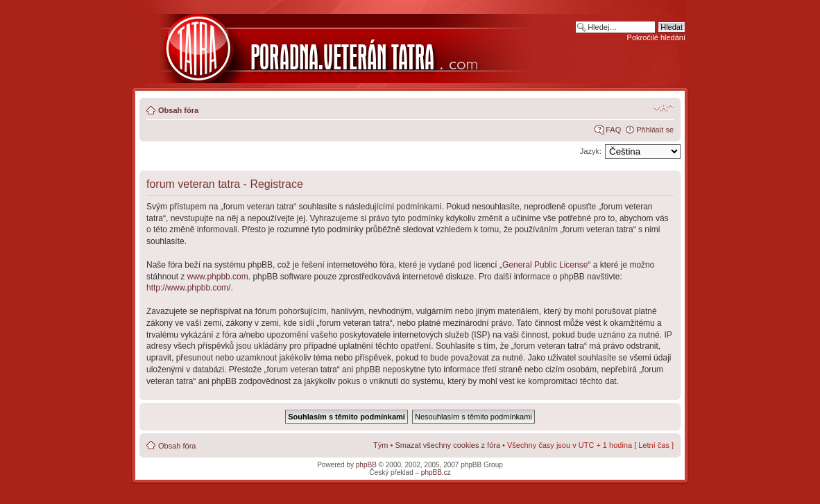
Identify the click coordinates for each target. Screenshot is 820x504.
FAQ (613, 130)
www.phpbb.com (218, 277)
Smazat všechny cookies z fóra (447, 445)
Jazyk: (591, 151)
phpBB (366, 465)
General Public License (545, 265)
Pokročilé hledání (656, 37)
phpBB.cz (436, 472)
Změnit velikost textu (664, 107)
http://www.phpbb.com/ (188, 288)
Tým (381, 445)
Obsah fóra (178, 110)
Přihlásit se (655, 130)
